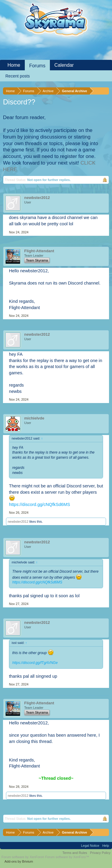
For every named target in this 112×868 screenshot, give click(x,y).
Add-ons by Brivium (19, 861)
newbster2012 (37, 198)
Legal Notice (90, 846)
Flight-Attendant (39, 251)
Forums (37, 66)
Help (106, 846)
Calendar (64, 65)
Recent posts (18, 76)
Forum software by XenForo (23, 857)
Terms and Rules (75, 853)
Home (14, 65)
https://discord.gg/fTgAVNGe (35, 663)
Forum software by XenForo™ (67, 857)
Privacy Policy (100, 853)
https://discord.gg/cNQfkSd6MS (39, 504)
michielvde (34, 418)
